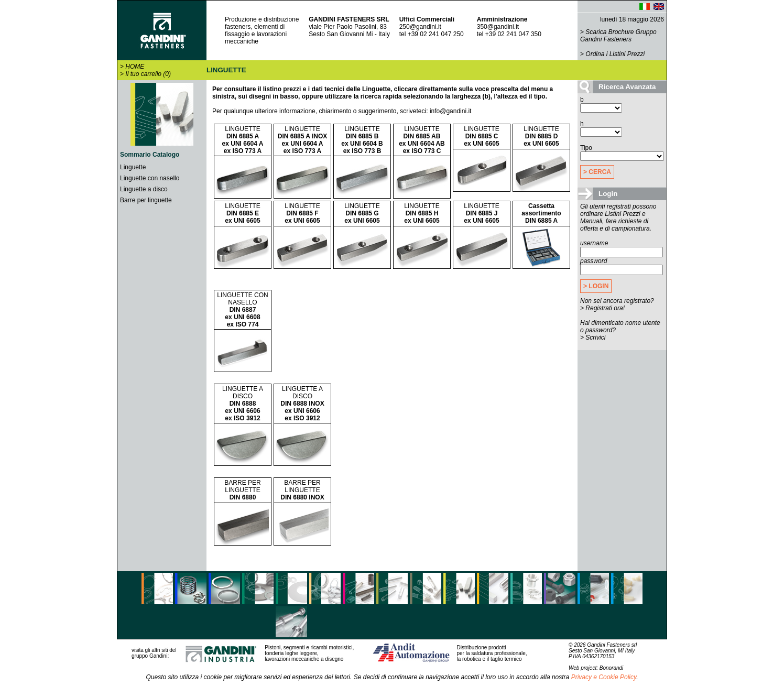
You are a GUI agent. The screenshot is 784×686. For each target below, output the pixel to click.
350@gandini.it (498, 27)
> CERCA (597, 172)
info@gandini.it (451, 111)
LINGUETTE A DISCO (243, 404)
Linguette (133, 167)
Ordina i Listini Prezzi (615, 54)
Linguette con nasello (150, 178)
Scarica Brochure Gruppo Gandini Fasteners (618, 36)
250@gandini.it (420, 27)
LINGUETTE (243, 140)
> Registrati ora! (602, 308)
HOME (135, 67)
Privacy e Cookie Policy (604, 677)
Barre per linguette (146, 200)
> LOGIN (596, 286)
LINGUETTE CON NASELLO (242, 310)
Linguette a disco (144, 189)
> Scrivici (593, 337)
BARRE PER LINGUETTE (242, 490)
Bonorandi (612, 668)
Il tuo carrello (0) (148, 74)
